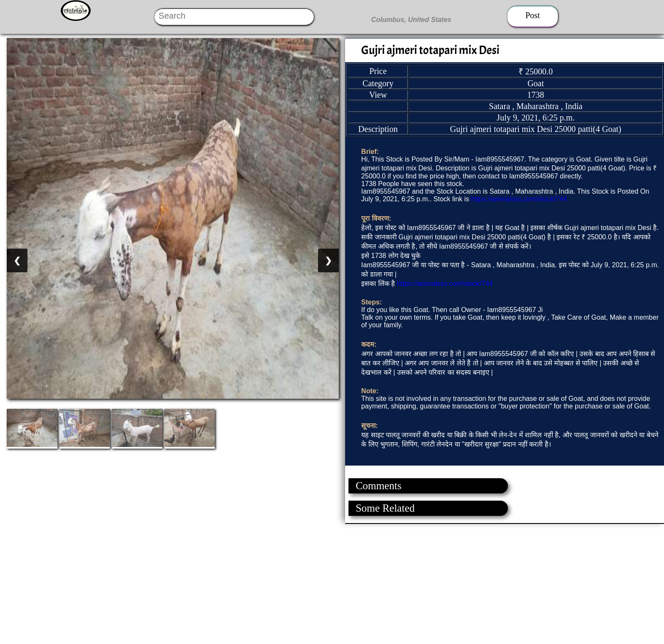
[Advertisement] (254, 583)
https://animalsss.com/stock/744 (519, 199)
